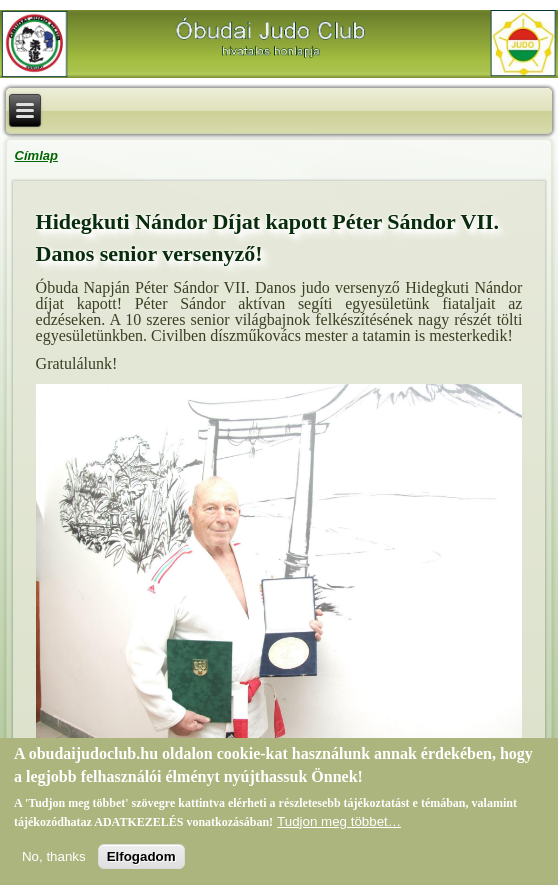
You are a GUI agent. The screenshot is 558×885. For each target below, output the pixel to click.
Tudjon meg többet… (339, 823)
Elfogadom (141, 858)
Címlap (36, 155)
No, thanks (54, 858)
